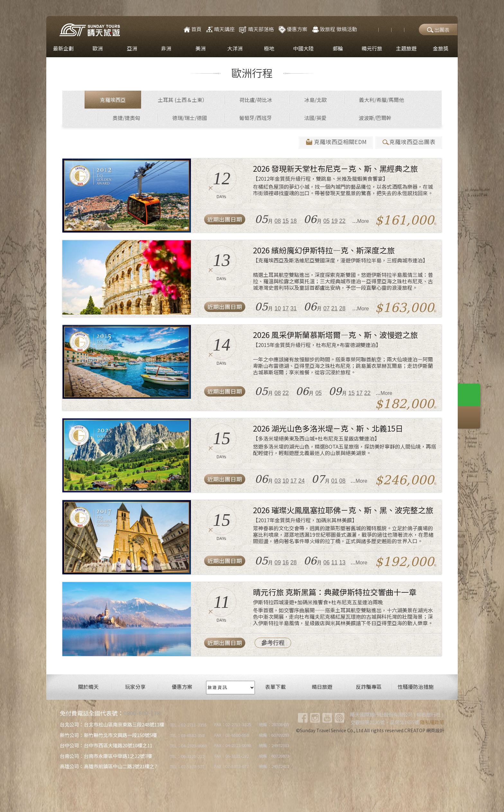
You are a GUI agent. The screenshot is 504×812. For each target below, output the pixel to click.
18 (293, 221)
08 (278, 221)
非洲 (166, 48)
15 (286, 221)
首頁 (192, 29)
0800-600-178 (142, 713)
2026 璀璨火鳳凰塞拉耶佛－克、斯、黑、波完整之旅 (343, 510)
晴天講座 (220, 29)
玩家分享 (135, 687)
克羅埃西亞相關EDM (336, 142)
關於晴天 (88, 687)
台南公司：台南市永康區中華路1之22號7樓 (106, 756)
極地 (269, 48)
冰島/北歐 (316, 100)
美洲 (201, 48)
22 (342, 221)
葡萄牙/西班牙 (256, 118)
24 (301, 481)
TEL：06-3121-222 (187, 756)
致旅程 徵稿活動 (334, 29)
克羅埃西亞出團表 (409, 142)
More (363, 221)
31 (293, 308)
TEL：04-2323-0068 (188, 746)
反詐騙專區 (369, 687)
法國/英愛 (315, 118)
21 (335, 308)
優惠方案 (292, 29)
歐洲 (98, 48)
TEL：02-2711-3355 (188, 725)
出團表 (438, 30)
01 (335, 481)
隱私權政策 (432, 722)
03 (278, 481)
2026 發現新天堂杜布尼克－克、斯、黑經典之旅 (335, 168)
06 (327, 562)
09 (278, 562)
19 (335, 221)
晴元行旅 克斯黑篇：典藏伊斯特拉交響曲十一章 (335, 592)
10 (278, 308)
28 (342, 308)
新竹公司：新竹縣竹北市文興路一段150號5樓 (108, 735)
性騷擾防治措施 (416, 687)
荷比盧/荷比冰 (256, 100)
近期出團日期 (225, 219)
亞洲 (132, 48)
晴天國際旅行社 (90, 30)
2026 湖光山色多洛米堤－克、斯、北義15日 (328, 428)
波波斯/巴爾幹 (375, 118)
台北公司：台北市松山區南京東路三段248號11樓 (112, 724)
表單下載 (275, 687)
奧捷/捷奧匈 (126, 118)
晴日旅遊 (322, 687)
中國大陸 (303, 48)
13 (342, 562)
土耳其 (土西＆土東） (183, 100)
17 (286, 308)
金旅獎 (441, 48)
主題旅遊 (406, 48)
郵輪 (338, 48)
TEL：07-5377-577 (187, 766)
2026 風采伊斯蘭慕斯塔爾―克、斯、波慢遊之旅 (335, 335)
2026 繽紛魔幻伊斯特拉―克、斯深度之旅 (324, 250)
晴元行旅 (372, 48)
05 (327, 221)
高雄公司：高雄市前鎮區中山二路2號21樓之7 (108, 766)
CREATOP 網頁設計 (424, 730)
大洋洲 (235, 48)
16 (286, 562)
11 (335, 562)
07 (327, 308)
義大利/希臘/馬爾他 (382, 100)
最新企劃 (63, 48)
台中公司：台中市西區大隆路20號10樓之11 (106, 745)
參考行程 (273, 643)
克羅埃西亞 (113, 100)
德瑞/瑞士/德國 (190, 118)
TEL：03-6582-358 (187, 735)
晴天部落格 (261, 29)
